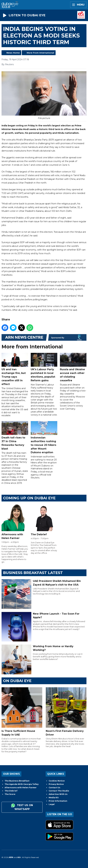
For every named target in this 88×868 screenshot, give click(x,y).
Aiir (19, 857)
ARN (11, 857)
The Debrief (11, 791)
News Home (13, 53)
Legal (52, 804)
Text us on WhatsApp (22, 807)
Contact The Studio (59, 791)
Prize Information (58, 801)
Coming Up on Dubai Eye (29, 498)
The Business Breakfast (17, 781)
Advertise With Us (58, 794)
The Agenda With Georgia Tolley (22, 784)
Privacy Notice (56, 784)
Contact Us (54, 788)
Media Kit (54, 798)
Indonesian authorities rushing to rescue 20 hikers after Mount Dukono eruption (44, 437)
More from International (40, 53)
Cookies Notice (57, 781)
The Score (10, 794)
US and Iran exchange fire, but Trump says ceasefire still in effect (15, 369)
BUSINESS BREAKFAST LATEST (33, 573)
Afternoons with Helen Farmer (21, 788)
